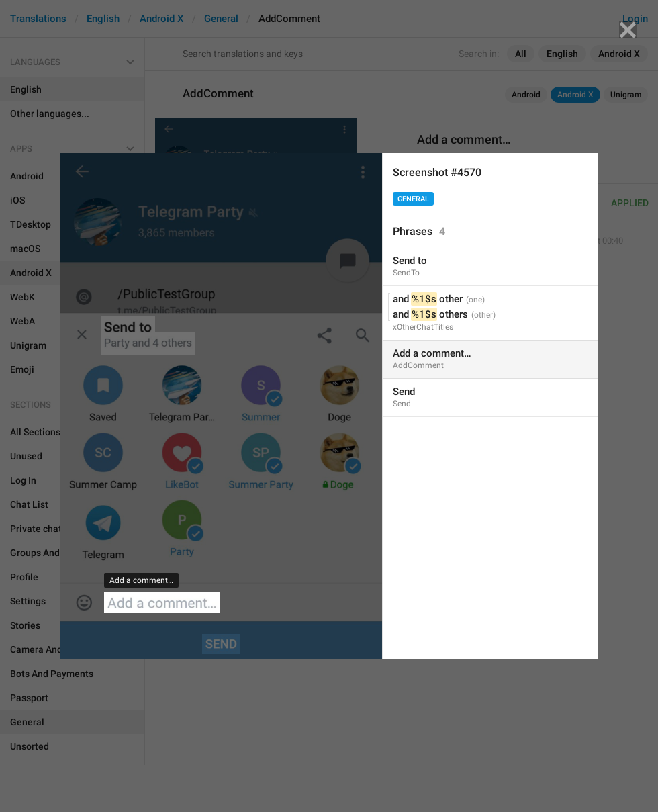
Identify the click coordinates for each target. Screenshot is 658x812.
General (413, 199)
